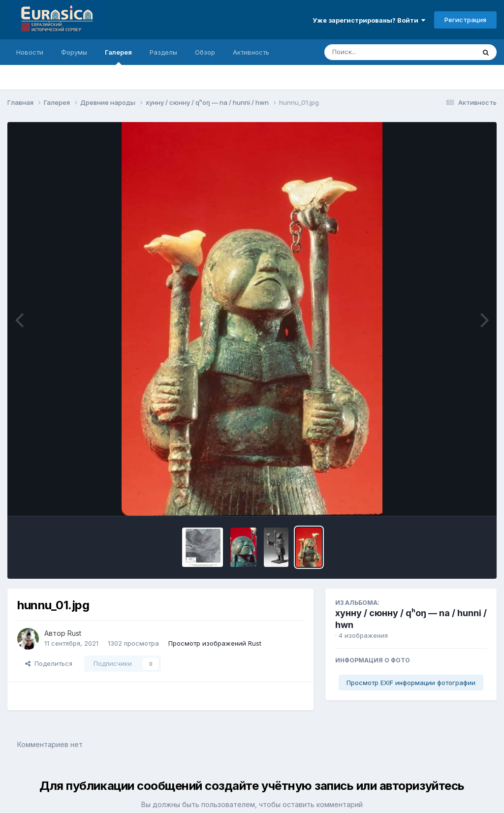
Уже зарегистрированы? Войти (369, 20)
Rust (74, 633)
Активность (251, 52)
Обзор (205, 52)
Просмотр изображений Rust (215, 643)
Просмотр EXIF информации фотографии (411, 683)
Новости (30, 52)
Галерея (118, 57)
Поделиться (49, 663)
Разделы (163, 52)
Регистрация (465, 20)
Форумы (74, 52)
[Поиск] (381, 52)
